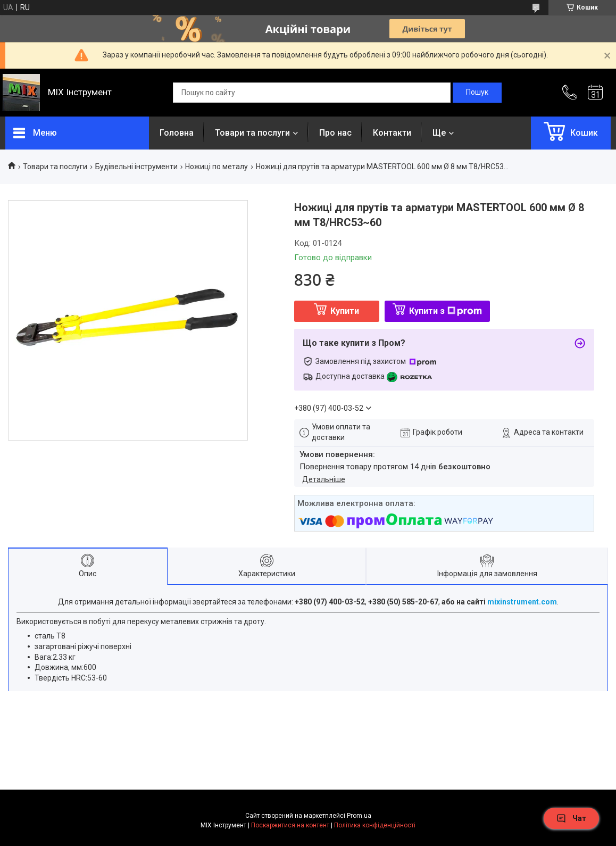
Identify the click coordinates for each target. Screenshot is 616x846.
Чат (571, 818)
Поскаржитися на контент (290, 825)
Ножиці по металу (217, 167)
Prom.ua (359, 816)
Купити (345, 311)
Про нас (335, 133)
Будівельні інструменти (136, 167)
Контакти (392, 133)
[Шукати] (477, 93)
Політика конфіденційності (375, 825)
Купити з (446, 311)
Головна (177, 133)
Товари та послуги (252, 133)
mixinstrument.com (522, 602)
